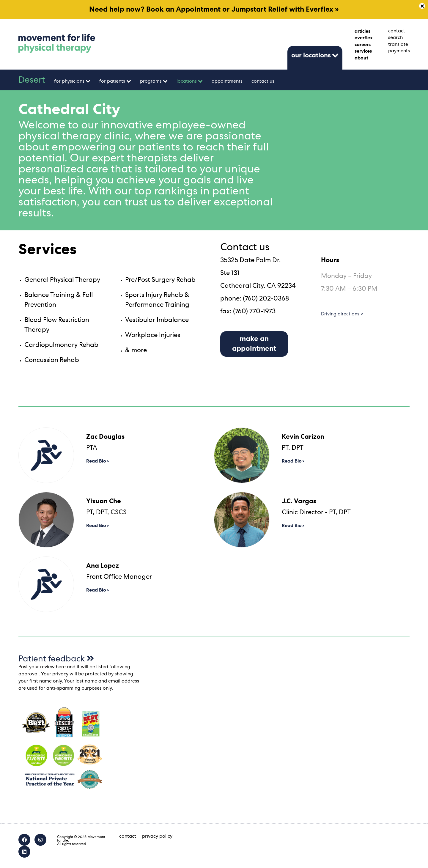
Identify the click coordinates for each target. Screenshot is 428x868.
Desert (32, 80)
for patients (112, 81)
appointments (227, 81)
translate (398, 44)
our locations (311, 55)
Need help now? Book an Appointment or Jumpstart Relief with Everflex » (214, 10)
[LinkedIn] (24, 852)
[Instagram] (40, 840)
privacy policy (157, 836)
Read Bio (96, 461)
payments (399, 51)
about (361, 58)
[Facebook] (24, 840)
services (363, 51)
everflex (364, 38)
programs (151, 81)
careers (363, 45)
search (395, 37)
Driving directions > (342, 314)
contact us (263, 81)
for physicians (69, 81)
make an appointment (254, 344)
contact (397, 31)
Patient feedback (56, 659)
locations (187, 81)
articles (362, 31)
